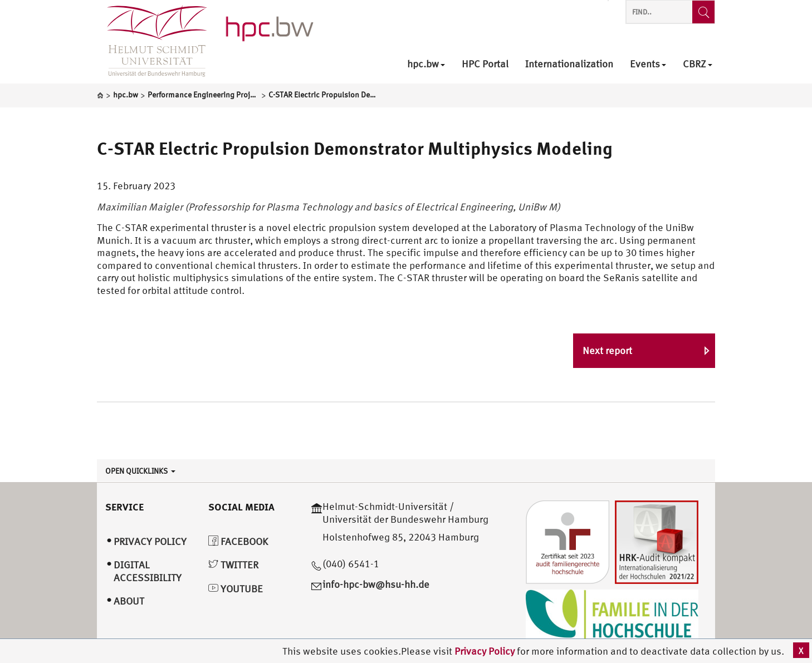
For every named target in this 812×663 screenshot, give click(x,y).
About (129, 601)
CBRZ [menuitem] (698, 64)
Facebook (238, 541)
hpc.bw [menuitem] (426, 64)
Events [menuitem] (648, 64)
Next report (607, 350)
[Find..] (703, 12)
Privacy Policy (486, 651)
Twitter (233, 565)
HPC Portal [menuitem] (485, 64)
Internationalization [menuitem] (569, 64)
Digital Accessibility (148, 571)
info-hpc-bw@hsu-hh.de (376, 584)
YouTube (236, 589)
